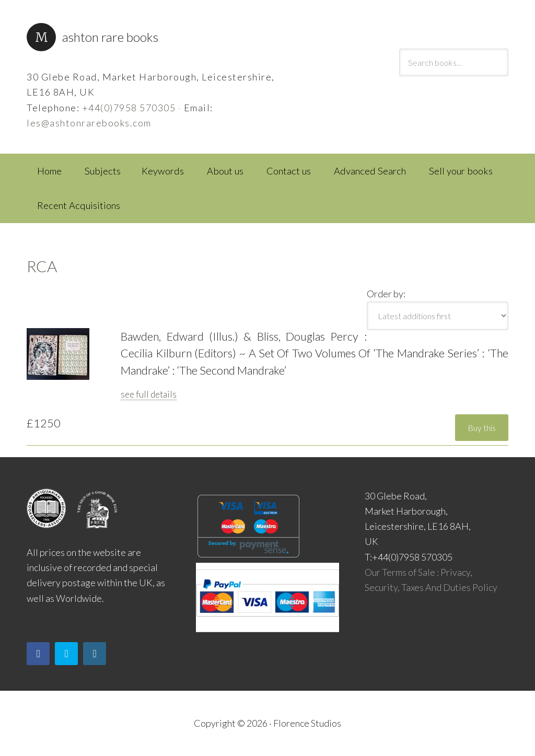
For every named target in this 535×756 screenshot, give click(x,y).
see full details (149, 394)
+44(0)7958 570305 (129, 108)
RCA (42, 266)
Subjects (103, 171)
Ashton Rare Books (110, 37)
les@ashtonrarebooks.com (89, 123)
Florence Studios (307, 723)
